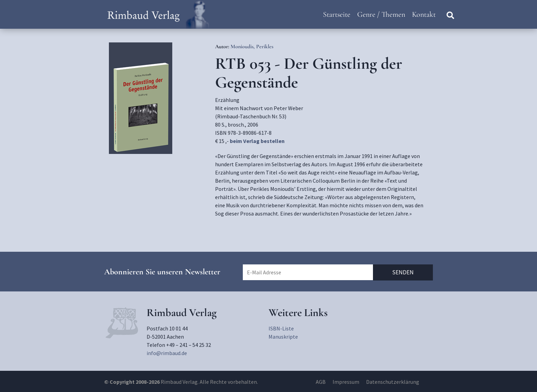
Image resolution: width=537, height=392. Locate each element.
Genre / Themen (381, 14)
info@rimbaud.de (167, 353)
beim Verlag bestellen (257, 141)
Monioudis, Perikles (252, 47)
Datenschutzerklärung (393, 382)
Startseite (337, 14)
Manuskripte (283, 337)
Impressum (346, 382)
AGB (321, 382)
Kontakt (424, 14)
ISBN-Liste (281, 328)
